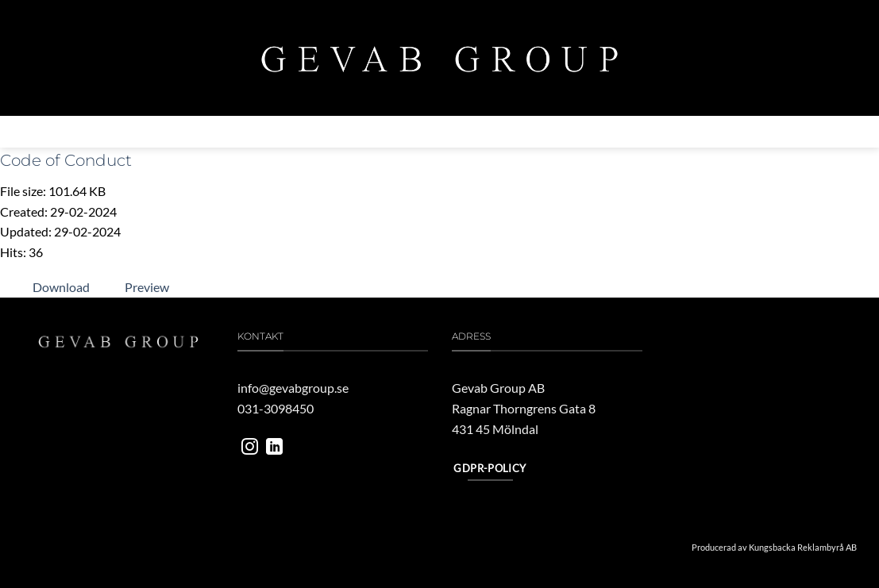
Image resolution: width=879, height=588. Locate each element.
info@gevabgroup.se (293, 388)
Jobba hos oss (611, 132)
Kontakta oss (702, 132)
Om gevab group (171, 132)
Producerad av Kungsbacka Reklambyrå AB (774, 547)
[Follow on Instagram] (250, 448)
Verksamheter (276, 131)
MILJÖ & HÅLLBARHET (389, 132)
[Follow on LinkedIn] (274, 448)
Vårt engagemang (508, 132)
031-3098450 (276, 408)
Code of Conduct (66, 160)
